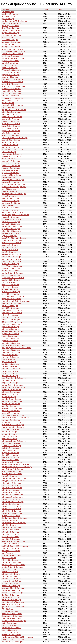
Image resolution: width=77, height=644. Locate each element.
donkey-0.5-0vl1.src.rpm (11, 460)
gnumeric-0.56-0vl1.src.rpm (12, 140)
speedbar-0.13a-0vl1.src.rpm (12, 399)
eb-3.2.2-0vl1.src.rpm (9, 623)
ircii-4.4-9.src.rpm (8, 103)
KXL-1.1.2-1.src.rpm (9, 558)
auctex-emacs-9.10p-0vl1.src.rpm (14, 194)
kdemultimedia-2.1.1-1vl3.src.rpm (14, 523)
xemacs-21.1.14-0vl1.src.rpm (12, 385)
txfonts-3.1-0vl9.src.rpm (10, 532)
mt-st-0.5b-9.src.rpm (9, 205)
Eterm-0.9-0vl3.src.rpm (10, 145)
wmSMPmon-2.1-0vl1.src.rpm (12, 266)
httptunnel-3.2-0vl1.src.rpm (11, 352)
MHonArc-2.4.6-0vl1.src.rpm (12, 254)
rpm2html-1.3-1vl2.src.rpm (11, 91)
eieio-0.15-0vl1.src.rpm (10, 394)
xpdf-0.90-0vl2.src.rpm (10, 114)
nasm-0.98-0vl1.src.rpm (10, 357)
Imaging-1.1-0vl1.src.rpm (11, 161)
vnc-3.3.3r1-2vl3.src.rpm (11, 147)
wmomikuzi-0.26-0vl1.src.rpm (12, 98)
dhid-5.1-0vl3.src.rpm (9, 569)
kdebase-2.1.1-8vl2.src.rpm (12, 574)
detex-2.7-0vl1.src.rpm (10, 373)
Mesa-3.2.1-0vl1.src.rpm (11, 182)
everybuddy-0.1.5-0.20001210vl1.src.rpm (17, 348)
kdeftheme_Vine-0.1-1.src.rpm (13, 30)
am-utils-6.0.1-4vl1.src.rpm (11, 63)
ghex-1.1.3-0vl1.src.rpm (10, 121)
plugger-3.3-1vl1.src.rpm (11, 453)
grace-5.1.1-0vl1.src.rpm (11, 245)
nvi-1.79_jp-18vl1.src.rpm (11, 317)
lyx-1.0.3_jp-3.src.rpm (10, 196)
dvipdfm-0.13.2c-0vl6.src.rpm (12, 567)
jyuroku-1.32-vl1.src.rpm (11, 61)
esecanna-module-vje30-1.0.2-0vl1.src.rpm (17, 467)
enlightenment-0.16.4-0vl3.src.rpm (14, 110)
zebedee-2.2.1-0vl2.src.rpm (12, 420)
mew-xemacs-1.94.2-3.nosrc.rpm (14, 427)
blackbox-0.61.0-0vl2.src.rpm (12, 175)
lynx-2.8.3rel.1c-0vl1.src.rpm (12, 471)
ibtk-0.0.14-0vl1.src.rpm (10, 595)
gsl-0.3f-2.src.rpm (8, 19)
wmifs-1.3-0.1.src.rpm (10, 44)
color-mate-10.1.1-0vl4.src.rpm (13, 425)
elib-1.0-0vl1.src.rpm (9, 397)
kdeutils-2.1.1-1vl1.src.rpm (11, 511)
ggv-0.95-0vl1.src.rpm (10, 107)
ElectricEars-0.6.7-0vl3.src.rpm (13, 278)
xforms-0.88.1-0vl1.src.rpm (11, 343)
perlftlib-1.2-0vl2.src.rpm (11, 448)
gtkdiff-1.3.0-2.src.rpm (10, 68)
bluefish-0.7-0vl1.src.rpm (11, 632)
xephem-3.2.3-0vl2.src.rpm (11, 224)
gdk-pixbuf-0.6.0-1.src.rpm (11, 93)
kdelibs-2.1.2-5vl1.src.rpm (11, 499)
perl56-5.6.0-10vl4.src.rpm (11, 527)
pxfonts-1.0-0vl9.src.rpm (11, 530)
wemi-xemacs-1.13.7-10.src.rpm (13, 422)
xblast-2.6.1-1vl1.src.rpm (11, 201)
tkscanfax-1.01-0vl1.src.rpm (12, 616)
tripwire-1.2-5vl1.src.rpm (11, 233)
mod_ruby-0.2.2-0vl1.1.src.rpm (13, 415)
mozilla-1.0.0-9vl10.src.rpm (12, 635)
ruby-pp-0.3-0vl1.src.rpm (11, 560)
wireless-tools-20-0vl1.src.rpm (13, 149)
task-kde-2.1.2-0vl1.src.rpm (12, 579)
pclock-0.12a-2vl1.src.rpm (11, 126)
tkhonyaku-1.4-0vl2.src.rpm (12, 390)
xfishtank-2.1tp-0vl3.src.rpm (12, 240)
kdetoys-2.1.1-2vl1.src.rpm (11, 509)
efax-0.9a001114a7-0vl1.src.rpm (13, 602)
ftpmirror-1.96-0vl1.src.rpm (11, 520)
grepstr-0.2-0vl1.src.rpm (10, 334)
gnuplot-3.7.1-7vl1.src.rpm (11, 119)
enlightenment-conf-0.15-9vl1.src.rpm (15, 21)
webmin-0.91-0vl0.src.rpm (11, 586)
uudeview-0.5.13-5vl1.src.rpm (12, 54)
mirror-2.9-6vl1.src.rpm (10, 315)
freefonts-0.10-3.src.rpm (10, 77)
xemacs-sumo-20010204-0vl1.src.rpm (15, 387)
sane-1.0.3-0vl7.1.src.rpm (11, 539)
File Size (46, 9)
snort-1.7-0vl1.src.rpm (10, 432)
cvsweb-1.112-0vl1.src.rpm (11, 555)
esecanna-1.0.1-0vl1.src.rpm (12, 462)
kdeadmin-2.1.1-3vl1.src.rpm (12, 488)
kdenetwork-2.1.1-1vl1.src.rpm (13, 502)
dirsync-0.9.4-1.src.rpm (10, 434)
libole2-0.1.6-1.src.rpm (10, 142)
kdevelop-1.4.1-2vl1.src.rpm (12, 513)
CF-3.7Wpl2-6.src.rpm (10, 40)
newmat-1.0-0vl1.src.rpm (11, 217)
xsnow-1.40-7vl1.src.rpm (11, 84)
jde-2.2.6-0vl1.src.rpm (10, 406)
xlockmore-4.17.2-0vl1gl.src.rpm (13, 184)
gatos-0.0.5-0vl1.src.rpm (11, 597)
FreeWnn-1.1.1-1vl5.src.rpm (12, 156)
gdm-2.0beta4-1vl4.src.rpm (11, 112)
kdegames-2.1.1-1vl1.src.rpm (12, 495)
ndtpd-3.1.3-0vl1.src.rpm (11, 625)
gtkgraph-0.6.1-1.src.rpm (11, 75)
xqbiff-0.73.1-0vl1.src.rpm (11, 364)
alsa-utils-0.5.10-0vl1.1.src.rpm (13, 590)
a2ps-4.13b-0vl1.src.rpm (11, 133)
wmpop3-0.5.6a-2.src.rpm (11, 47)
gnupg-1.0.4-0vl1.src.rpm (11, 324)
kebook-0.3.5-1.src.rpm (10, 177)
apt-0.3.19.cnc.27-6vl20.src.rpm (13, 469)
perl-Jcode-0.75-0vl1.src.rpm (12, 548)
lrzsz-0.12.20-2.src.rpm (10, 16)
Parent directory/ (8, 12)
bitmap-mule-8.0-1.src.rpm (11, 35)
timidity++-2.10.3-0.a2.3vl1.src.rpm (14, 518)
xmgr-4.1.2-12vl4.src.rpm (11, 275)
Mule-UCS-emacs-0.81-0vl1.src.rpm (15, 138)
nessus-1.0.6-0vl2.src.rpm (11, 366)
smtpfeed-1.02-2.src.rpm (11, 33)
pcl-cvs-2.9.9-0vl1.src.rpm (11, 404)
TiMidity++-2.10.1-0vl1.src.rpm (13, 322)
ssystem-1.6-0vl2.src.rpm (11, 124)
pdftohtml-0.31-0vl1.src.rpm (12, 369)
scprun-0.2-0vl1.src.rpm (10, 338)
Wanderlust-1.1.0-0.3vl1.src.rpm (13, 86)
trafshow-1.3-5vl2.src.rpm (11, 198)
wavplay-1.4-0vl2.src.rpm (11, 268)
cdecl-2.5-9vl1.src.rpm (10, 306)
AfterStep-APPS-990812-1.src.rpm (14, 51)
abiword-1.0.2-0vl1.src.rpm (11, 628)
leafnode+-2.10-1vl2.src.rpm (12, 313)
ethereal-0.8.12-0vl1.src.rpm (12, 231)
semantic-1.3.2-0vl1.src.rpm (12, 401)
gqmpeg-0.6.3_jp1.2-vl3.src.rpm (13, 79)
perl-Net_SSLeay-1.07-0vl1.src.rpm (14, 478)
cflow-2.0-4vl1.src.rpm (10, 611)
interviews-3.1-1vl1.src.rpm (11, 42)
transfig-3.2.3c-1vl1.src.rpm (12, 170)
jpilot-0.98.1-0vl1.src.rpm (11, 289)
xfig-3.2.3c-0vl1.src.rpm (10, 173)
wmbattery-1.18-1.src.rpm (11, 551)
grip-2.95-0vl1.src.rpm (10, 355)
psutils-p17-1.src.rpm (9, 65)
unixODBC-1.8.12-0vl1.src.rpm (13, 180)
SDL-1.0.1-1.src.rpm (9, 37)
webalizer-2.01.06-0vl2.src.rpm (13, 581)
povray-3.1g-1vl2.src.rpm (11, 320)
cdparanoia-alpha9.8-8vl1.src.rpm (14, 441)
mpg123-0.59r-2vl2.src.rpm (12, 299)
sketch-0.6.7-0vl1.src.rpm (11, 163)
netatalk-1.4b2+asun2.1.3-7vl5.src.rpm (16, 418)
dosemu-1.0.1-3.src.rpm (10, 210)
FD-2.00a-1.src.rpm (9, 609)
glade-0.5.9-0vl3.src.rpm (11, 413)
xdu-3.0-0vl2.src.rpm (9, 380)
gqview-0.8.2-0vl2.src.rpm (11, 131)
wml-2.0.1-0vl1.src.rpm (10, 128)
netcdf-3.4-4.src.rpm (9, 247)
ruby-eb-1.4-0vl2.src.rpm (11, 287)
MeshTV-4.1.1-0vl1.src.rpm (12, 259)
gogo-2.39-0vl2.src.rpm (10, 359)
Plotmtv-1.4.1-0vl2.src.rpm (11, 303)
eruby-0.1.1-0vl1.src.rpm (11, 285)
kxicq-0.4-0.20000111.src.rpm (13, 49)
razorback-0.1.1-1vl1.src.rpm (12, 429)
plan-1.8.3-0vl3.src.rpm (10, 282)
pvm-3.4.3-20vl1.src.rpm (11, 294)
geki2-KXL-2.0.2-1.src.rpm (11, 562)
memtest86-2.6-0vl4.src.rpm (12, 485)
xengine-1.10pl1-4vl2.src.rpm (12, 273)
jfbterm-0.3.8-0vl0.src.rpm (11, 604)
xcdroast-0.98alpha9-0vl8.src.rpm (14, 621)
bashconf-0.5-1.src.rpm (10, 376)
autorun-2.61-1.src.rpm (10, 100)
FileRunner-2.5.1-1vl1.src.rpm (13, 212)
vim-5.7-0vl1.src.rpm (9, 152)
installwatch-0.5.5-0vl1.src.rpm (13, 331)
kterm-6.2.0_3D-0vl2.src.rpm (12, 117)
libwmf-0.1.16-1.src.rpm (10, 28)
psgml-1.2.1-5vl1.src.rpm (11, 73)
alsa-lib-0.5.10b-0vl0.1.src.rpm (13, 593)
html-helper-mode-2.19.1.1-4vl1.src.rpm (16, 301)
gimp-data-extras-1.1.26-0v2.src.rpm (15, 296)
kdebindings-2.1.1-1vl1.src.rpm (13, 492)
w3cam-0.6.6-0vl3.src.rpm (11, 292)
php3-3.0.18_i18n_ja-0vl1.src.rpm (14, 378)
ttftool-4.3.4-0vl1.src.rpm (11, 457)
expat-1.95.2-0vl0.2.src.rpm (12, 600)
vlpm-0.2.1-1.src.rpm (9, 236)
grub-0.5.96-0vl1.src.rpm (11, 327)
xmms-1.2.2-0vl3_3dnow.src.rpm (13, 345)
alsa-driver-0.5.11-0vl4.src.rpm (13, 588)
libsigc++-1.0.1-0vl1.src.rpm (12, 408)
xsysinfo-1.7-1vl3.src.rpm (11, 229)
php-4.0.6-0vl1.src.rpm (10, 630)
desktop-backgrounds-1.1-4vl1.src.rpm (16, 215)
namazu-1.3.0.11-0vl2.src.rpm (13, 105)
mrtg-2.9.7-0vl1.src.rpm (10, 383)
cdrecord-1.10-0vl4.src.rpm (11, 618)
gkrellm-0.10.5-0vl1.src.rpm (12, 280)
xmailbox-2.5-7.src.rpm (10, 14)
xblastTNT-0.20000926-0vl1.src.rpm (15, 238)
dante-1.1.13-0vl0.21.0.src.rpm (13, 639)
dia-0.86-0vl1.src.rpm (9, 189)
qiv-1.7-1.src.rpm (8, 553)
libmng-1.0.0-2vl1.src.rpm (11, 516)
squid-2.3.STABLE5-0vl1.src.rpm (14, 565)
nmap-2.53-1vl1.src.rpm (10, 450)
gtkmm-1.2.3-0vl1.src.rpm (11, 392)
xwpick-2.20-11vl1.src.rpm (11, 89)
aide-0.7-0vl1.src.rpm (9, 439)
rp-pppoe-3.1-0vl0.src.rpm (11, 544)
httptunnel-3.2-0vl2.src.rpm (11, 350)
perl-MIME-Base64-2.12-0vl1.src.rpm (15, 546)
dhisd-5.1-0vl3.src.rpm (10, 572)
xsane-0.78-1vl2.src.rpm (11, 537)
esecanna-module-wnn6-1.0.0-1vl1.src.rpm (17, 464)
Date (60, 9)
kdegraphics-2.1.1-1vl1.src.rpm (13, 497)
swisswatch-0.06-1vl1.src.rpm (12, 82)
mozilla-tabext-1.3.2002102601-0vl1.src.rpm (18, 637)
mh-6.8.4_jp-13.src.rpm (10, 191)
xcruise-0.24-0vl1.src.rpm (11, 271)
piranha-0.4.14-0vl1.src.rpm (12, 257)
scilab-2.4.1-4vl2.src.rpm (11, 264)
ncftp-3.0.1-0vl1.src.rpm (10, 96)
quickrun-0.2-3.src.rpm (10, 341)
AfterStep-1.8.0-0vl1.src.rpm (12, 70)
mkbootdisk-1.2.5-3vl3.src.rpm (13, 443)
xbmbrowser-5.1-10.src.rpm (12, 203)
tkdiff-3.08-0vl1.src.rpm (10, 455)
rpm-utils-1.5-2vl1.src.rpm (11, 168)
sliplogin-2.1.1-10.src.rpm (11, 208)
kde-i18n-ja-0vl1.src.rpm (11, 490)
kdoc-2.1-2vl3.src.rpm (10, 525)
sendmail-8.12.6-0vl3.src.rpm (12, 642)
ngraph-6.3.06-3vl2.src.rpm (12, 261)
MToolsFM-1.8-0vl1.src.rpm (12, 446)
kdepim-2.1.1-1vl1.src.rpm (11, 504)
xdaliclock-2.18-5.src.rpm (11, 222)
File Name (6, 9)
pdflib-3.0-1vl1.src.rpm (10, 250)
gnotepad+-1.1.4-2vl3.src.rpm (12, 310)
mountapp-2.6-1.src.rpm (10, 26)
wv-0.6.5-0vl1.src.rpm (10, 476)
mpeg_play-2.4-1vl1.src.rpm (12, 154)
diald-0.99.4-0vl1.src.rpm (11, 308)
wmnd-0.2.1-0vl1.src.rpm (11, 411)
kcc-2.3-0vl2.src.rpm (9, 159)
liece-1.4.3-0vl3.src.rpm (10, 135)
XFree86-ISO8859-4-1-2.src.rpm (13, 58)
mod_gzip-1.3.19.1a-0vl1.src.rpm (14, 481)
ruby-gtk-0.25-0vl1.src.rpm (11, 483)
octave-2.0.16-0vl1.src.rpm (11, 243)
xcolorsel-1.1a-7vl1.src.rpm (12, 219)
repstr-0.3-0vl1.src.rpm (10, 336)
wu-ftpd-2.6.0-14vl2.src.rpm (12, 583)
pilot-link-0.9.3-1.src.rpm (11, 56)
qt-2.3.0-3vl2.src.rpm (9, 576)
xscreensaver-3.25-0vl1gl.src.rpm (14, 187)
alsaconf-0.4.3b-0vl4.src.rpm (12, 614)
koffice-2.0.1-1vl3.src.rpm (11, 534)
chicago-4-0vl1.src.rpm (10, 371)
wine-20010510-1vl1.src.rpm (12, 474)
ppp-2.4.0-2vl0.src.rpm (10, 436)
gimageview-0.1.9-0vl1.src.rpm (13, 607)
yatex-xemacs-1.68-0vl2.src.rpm (13, 541)
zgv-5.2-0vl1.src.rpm (9, 362)
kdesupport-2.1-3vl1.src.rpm (12, 506)
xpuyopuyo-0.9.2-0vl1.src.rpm (12, 226)
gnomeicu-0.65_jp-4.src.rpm (12, 23)
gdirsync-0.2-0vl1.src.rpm (11, 329)
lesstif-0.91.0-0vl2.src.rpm (11, 166)
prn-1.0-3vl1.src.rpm (9, 252)
